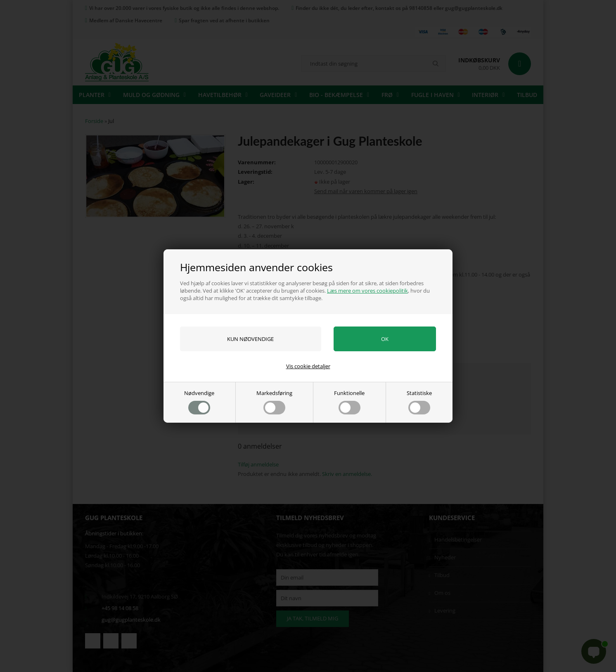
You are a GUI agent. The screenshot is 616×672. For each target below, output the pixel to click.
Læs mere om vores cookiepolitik (367, 291)
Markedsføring (274, 402)
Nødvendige (199, 402)
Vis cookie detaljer (308, 366)
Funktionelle (349, 402)
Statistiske (419, 402)
